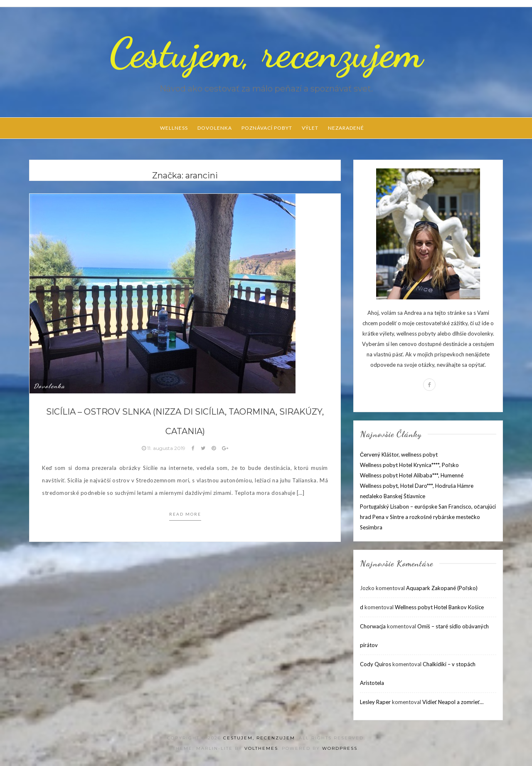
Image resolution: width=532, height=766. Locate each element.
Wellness (174, 128)
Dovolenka (215, 128)
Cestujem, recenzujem (266, 53)
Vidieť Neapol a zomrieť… (453, 702)
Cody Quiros (376, 664)
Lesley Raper (375, 702)
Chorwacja (373, 626)
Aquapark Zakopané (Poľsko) (442, 588)
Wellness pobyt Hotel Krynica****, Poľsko (409, 465)
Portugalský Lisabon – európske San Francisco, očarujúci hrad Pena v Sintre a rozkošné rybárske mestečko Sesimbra (428, 517)
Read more (185, 514)
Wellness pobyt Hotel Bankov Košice (439, 607)
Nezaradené (346, 128)
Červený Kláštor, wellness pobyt (399, 455)
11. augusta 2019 (164, 448)
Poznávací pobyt (267, 128)
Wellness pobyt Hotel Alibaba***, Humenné (412, 475)
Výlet (310, 128)
